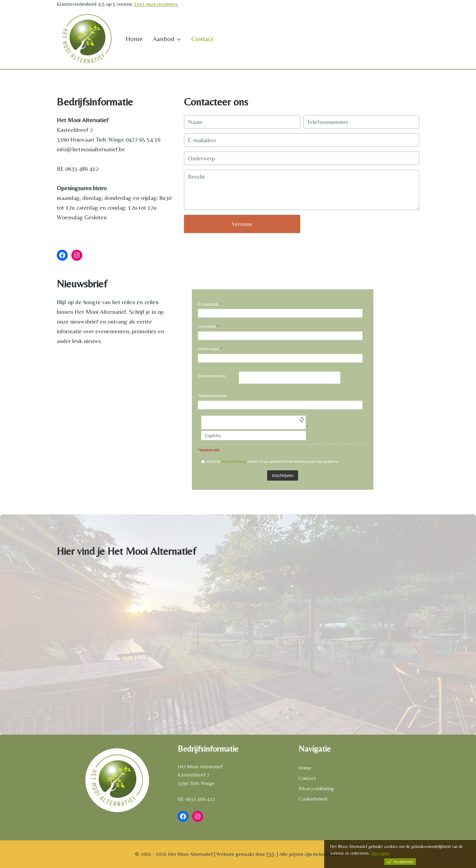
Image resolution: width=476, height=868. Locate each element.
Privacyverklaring (316, 788)
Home (134, 39)
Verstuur (242, 224)
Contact (202, 39)
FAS (270, 854)
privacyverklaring (234, 461)
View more (380, 853)
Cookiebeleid (313, 799)
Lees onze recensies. (156, 4)
